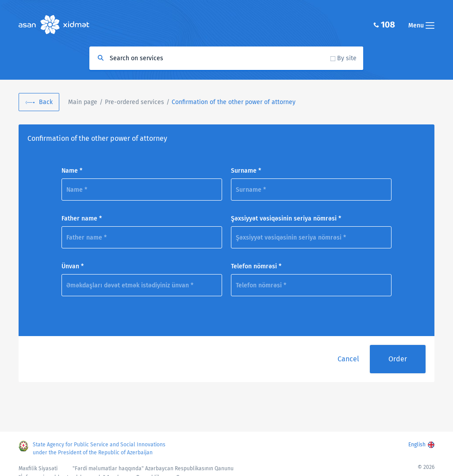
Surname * (246, 171)
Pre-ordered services (134, 102)
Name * (72, 171)
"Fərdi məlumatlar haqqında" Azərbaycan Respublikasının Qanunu (153, 468)
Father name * (82, 219)
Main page (83, 102)
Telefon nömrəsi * (256, 266)
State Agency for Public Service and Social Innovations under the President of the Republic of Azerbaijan (99, 449)
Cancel (348, 359)
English (417, 445)
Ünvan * (73, 266)
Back (46, 102)
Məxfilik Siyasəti (38, 468)
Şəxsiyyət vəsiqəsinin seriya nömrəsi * (286, 219)
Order (398, 359)
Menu (421, 25)
